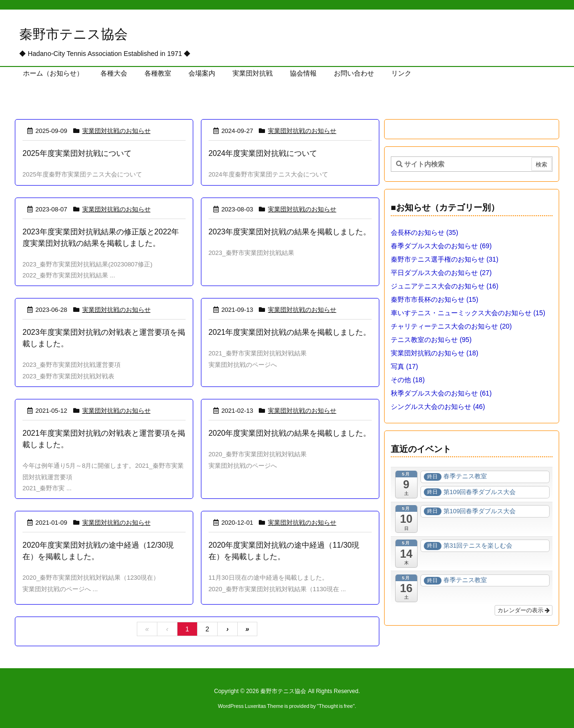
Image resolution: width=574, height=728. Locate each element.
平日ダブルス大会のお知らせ (441, 273)
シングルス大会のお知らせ (438, 407)
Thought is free (336, 706)
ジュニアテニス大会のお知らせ (445, 286)
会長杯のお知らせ (425, 232)
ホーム (37, 99)
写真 (404, 366)
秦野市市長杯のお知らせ (435, 299)
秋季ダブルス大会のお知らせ (441, 393)
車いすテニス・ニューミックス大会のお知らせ (468, 313)
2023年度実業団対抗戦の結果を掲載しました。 (290, 232)
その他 (408, 380)
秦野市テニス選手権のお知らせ (445, 259)
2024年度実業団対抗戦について (263, 153)
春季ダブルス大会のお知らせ (441, 246)
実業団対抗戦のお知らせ (116, 131)
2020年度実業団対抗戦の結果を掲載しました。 (290, 433)
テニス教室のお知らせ (431, 340)
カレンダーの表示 (524, 610)
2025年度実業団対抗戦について (77, 153)
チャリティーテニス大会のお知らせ (451, 326)
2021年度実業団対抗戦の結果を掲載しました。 (290, 332)
